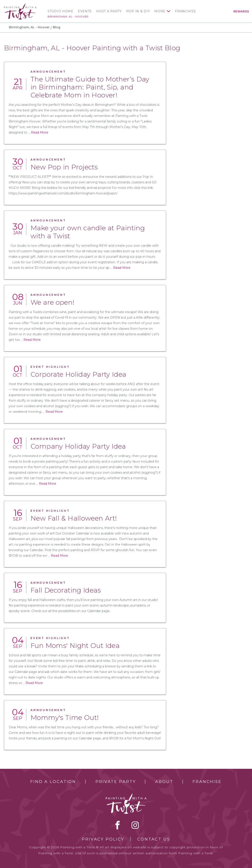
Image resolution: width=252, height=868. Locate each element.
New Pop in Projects (64, 167)
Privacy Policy (103, 839)
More (160, 11)
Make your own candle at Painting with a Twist (88, 232)
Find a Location (53, 782)
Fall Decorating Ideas (66, 590)
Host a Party (109, 11)
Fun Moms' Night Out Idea (75, 646)
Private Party (116, 782)
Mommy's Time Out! (65, 718)
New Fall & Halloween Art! (74, 518)
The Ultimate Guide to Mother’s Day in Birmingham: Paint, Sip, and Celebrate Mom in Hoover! (90, 87)
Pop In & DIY (138, 11)
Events (85, 11)
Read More (40, 132)
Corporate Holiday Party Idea (78, 374)
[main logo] (20, 5)
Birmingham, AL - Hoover (68, 16)
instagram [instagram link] (135, 825)
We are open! (52, 302)
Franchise (185, 11)
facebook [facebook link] (118, 825)
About (164, 782)
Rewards (241, 11)
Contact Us (154, 839)
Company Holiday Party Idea (78, 446)
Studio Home (60, 11)
